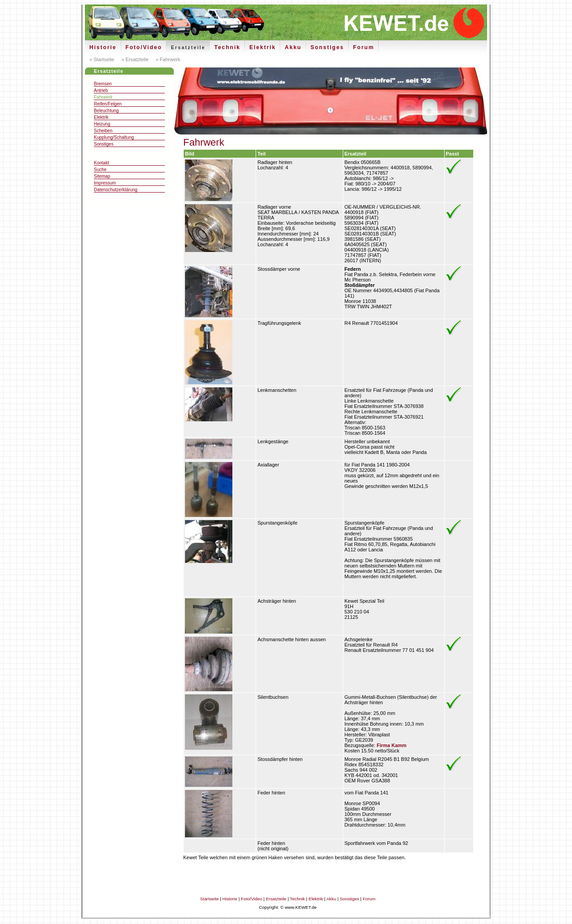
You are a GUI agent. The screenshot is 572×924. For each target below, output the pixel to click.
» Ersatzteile (135, 59)
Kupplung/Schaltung (114, 137)
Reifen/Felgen (108, 104)
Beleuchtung (106, 111)
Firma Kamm (392, 745)
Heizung (102, 124)
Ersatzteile (188, 47)
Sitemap (102, 176)
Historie (103, 47)
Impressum (105, 183)
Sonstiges (327, 47)
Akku (293, 47)
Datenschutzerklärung (116, 190)
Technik (227, 47)
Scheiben (103, 131)
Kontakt (101, 163)
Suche (100, 170)
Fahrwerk (103, 97)
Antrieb (101, 90)
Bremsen (103, 84)
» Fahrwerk (167, 59)
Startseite (210, 899)
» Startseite (102, 59)
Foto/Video (144, 47)
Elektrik (263, 47)
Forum (364, 47)
